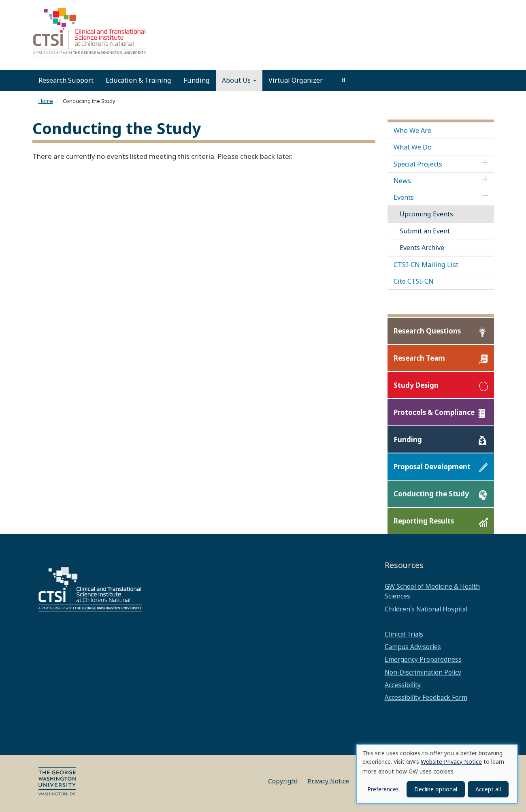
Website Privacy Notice (451, 762)
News (402, 181)
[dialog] (437, 774)
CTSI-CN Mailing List (426, 265)
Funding (197, 80)
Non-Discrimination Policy (423, 672)
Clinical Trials (404, 634)
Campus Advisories (413, 647)
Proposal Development (432, 467)
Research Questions (427, 331)
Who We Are (412, 130)
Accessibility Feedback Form (426, 697)
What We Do (413, 147)
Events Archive (422, 248)
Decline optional (436, 789)
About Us (239, 80)
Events (404, 197)
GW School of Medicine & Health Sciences (432, 591)
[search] (344, 80)
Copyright (283, 781)
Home (46, 101)
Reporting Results (424, 521)
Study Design (416, 386)
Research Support (66, 80)
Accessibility (403, 685)
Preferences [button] (383, 789)
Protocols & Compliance (434, 413)
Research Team (419, 358)
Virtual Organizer (296, 80)
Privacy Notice (328, 781)
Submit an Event (425, 231)
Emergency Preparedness (423, 660)
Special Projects (418, 164)
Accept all (488, 789)
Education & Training (138, 80)
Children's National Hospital (426, 609)
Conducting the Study (431, 494)
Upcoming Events (426, 214)
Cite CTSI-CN (414, 281)
